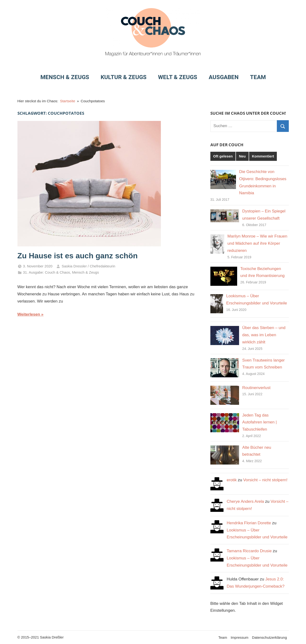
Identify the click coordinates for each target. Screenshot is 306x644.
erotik (232, 480)
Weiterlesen (29, 314)
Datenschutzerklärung (269, 637)
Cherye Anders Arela (245, 501)
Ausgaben (224, 77)
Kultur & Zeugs (124, 77)
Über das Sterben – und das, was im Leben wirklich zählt (264, 335)
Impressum (240, 637)
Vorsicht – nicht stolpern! (265, 480)
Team (258, 77)
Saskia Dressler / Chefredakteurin (88, 266)
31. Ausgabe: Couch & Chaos (46, 272)
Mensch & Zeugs (65, 77)
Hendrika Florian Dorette (249, 523)
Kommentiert (263, 156)
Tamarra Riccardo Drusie (249, 551)
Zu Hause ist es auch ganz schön (78, 256)
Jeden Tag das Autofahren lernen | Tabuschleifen (259, 422)
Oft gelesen (223, 156)
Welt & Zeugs (178, 77)
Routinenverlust (256, 388)
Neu (242, 156)
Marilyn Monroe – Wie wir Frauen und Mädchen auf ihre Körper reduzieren (257, 243)
